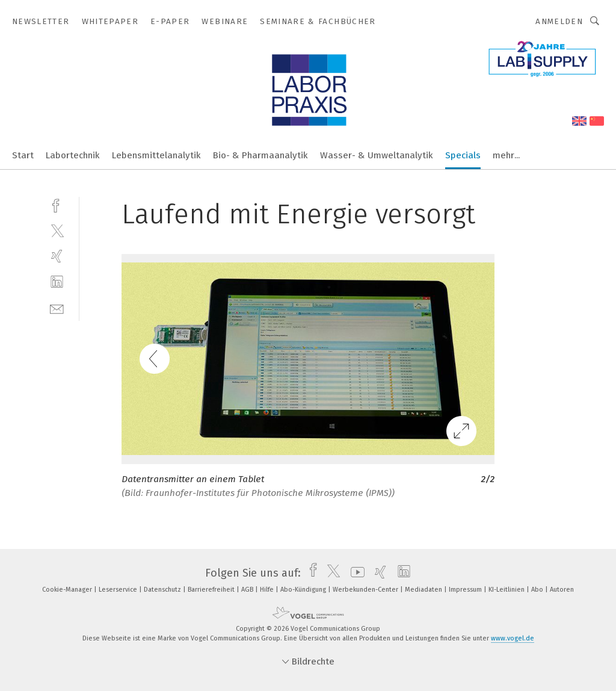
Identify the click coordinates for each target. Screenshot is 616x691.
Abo (538, 590)
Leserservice (119, 590)
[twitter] (57, 230)
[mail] (57, 308)
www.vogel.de (513, 638)
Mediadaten (424, 590)
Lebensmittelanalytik (156, 155)
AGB (248, 590)
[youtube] (355, 573)
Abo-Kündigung (304, 590)
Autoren (562, 590)
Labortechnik (73, 155)
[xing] (57, 256)
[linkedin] (57, 282)
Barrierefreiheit (212, 590)
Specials (463, 155)
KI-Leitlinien (507, 590)
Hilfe (268, 590)
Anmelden (559, 21)
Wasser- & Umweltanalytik (377, 155)
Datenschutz (163, 590)
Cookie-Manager (68, 590)
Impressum (466, 590)
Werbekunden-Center (366, 590)
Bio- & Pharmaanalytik (260, 155)
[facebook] (57, 204)
